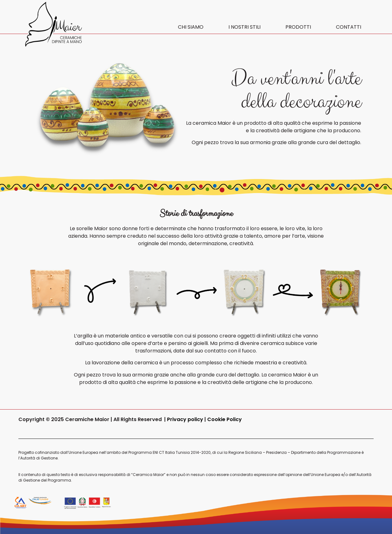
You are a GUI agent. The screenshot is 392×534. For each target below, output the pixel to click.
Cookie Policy (225, 419)
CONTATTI (349, 27)
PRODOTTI (298, 27)
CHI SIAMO (191, 27)
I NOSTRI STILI (244, 27)
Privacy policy (186, 419)
